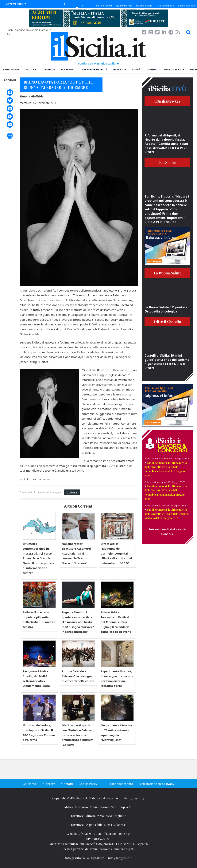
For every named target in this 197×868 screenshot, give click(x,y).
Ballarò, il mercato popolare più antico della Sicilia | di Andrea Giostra (39, 620)
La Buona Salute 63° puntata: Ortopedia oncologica (166, 309)
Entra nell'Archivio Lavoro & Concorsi (168, 532)
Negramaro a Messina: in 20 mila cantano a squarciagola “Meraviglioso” (117, 733)
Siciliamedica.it (166, 6)
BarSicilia (120, 70)
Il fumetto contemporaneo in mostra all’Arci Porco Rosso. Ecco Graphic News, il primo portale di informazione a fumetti (39, 558)
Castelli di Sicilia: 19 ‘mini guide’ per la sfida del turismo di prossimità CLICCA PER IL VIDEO (167, 362)
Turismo (152, 70)
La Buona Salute (168, 273)
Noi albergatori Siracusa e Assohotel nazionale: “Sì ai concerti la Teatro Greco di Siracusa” (76, 553)
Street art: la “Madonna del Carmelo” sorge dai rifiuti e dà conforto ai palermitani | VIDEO (116, 553)
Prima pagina (11, 70)
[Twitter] (10, 100)
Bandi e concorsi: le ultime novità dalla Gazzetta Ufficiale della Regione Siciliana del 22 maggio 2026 (167, 514)
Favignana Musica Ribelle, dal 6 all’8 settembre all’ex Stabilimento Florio (36, 679)
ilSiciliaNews (167, 101)
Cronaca (49, 70)
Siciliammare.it (124, 6)
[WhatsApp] (10, 116)
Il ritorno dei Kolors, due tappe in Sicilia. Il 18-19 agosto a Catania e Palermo (39, 733)
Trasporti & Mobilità (94, 70)
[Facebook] (10, 92)
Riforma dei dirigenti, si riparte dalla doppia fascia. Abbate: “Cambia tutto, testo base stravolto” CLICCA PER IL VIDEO (167, 144)
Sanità (136, 70)
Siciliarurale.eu (104, 6)
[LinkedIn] (10, 108)
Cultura (72, 492)
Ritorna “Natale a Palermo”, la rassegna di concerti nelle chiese (78, 676)
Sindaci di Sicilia (174, 70)
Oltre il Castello (167, 321)
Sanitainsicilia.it (187, 6)
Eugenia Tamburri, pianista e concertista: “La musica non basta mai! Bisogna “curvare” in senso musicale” (78, 622)
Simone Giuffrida (32, 96)
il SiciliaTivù (87, 8)
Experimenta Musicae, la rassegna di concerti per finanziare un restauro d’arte (117, 679)
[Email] (10, 124)
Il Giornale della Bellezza (144, 8)
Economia (68, 70)
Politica (31, 70)
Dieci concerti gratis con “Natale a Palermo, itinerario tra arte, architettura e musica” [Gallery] (78, 735)
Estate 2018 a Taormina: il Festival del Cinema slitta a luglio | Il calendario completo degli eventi (116, 622)
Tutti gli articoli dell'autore (35, 480)
